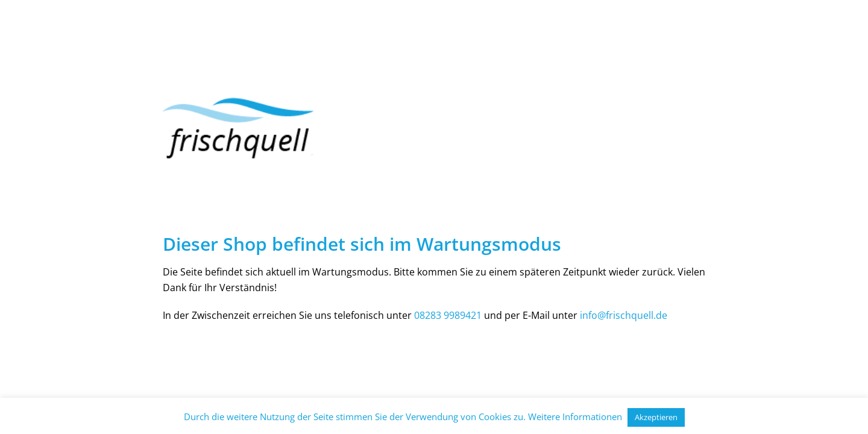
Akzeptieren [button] (656, 417)
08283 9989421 (448, 315)
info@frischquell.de (624, 315)
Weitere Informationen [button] (575, 417)
